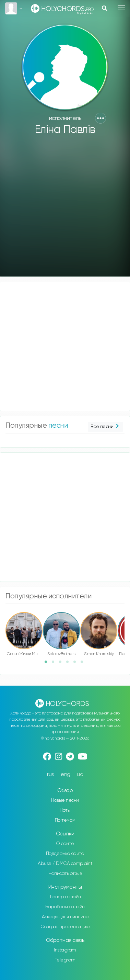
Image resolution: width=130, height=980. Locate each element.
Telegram (65, 960)
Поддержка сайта (65, 854)
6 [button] (84, 664)
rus (51, 774)
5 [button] (77, 664)
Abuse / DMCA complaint (65, 864)
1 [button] (48, 664)
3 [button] (62, 664)
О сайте (65, 844)
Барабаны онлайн (65, 907)
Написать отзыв (65, 874)
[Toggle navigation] (121, 8)
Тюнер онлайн (65, 897)
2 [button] (55, 664)
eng (66, 774)
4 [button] (70, 664)
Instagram (65, 950)
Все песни (105, 427)
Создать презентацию (65, 927)
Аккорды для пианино (65, 917)
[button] (101, 118)
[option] (24, 635)
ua (80, 774)
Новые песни (65, 800)
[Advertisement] (64, 209)
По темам (65, 820)
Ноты (65, 810)
